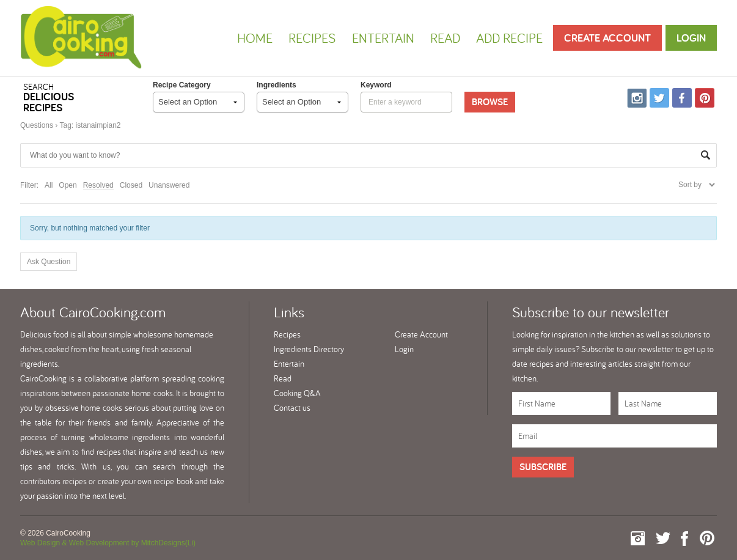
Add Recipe (509, 38)
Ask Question (49, 262)
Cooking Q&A (297, 393)
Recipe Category (182, 85)
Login (691, 38)
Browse (490, 102)
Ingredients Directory (309, 349)
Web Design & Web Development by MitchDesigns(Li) (108, 543)
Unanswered (169, 185)
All (49, 185)
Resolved (98, 185)
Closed (131, 185)
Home (255, 38)
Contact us (292, 408)
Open (68, 185)
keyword (376, 85)
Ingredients (277, 85)
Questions (37, 125)
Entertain (383, 38)
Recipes (312, 38)
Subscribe (543, 467)
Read (445, 38)
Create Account (607, 38)
